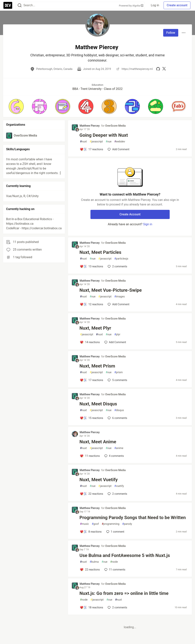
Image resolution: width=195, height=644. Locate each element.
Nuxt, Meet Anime (98, 442)
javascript (96, 142)
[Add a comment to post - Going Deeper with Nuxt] (91, 149)
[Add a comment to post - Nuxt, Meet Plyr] (90, 342)
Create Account (130, 214)
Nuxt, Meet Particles (100, 252)
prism (118, 372)
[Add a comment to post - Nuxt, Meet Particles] (91, 266)
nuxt (83, 142)
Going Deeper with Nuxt (104, 135)
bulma (94, 562)
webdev (120, 142)
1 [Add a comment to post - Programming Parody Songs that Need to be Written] (115, 532)
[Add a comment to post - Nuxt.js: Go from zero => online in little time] (91, 607)
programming (111, 524)
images (119, 297)
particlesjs (121, 259)
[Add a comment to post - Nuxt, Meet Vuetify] (91, 494)
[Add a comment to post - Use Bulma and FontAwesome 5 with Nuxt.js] (90, 570)
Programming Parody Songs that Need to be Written (133, 518)
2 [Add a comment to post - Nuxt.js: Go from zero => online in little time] (117, 607)
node (114, 562)
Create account (177, 5)
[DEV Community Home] (8, 5)
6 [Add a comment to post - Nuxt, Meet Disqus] (117, 418)
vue (109, 142)
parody (127, 524)
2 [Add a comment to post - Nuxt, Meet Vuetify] (117, 494)
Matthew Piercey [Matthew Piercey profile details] (90, 126)
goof (95, 524)
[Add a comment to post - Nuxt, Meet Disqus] (91, 418)
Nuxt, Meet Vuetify (99, 480)
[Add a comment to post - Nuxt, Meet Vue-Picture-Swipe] (91, 304)
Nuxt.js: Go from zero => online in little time (124, 593)
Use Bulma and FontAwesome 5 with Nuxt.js (125, 555)
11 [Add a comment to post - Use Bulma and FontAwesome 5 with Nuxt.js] (114, 570)
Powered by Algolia (131, 6)
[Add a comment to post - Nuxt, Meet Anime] (90, 456)
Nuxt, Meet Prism (97, 366)
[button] (16, 106)
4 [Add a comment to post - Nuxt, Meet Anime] (114, 456)
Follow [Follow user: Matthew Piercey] (171, 33)
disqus (119, 410)
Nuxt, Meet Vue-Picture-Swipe (111, 290)
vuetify (119, 486)
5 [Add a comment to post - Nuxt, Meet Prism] (117, 380)
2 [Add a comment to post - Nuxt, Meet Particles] (117, 266)
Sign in (148, 224)
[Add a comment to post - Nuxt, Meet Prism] (91, 380)
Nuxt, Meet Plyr (95, 328)
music (84, 524)
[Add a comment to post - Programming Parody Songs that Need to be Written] (91, 532)
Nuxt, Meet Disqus (98, 404)
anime (119, 448)
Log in (155, 5)
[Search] (20, 5)
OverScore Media (115, 126)
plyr (117, 334)
